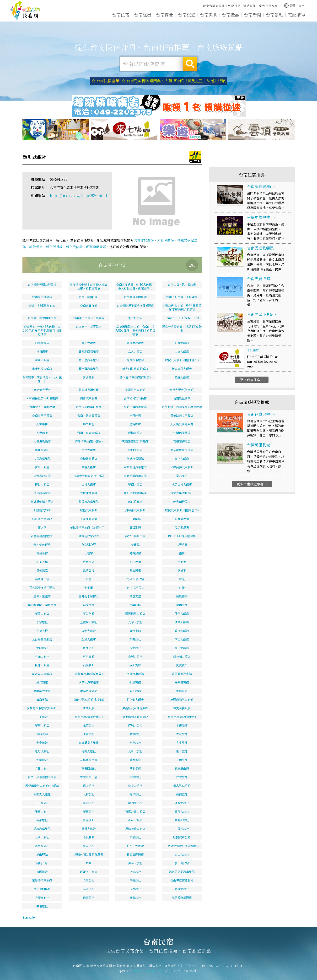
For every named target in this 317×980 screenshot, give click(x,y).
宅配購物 (296, 15)
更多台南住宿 (252, 380)
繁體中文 (294, 5)
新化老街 (36, 247)
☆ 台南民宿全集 (105, 81)
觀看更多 (29, 917)
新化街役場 (54, 247)
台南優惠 (231, 15)
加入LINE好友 (233, 970)
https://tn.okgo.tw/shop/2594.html (78, 196)
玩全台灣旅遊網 (214, 6)
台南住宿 (121, 15)
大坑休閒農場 (144, 240)
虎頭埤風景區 (96, 247)
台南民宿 (25, 11)
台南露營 (165, 15)
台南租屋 (143, 15)
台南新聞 (253, 15)
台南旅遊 (187, 15)
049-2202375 (210, 970)
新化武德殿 (74, 247)
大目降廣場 (166, 240)
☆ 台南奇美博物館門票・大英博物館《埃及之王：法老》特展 (174, 81)
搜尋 (190, 64)
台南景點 (274, 15)
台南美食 (209, 15)
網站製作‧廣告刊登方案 (261, 6)
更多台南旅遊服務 (252, 484)
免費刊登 (234, 6)
